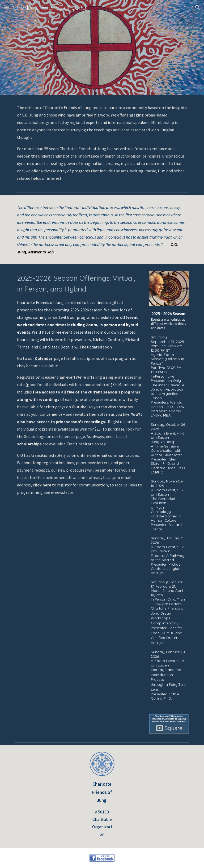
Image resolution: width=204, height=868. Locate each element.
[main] (102, 143)
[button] (6, 7)
